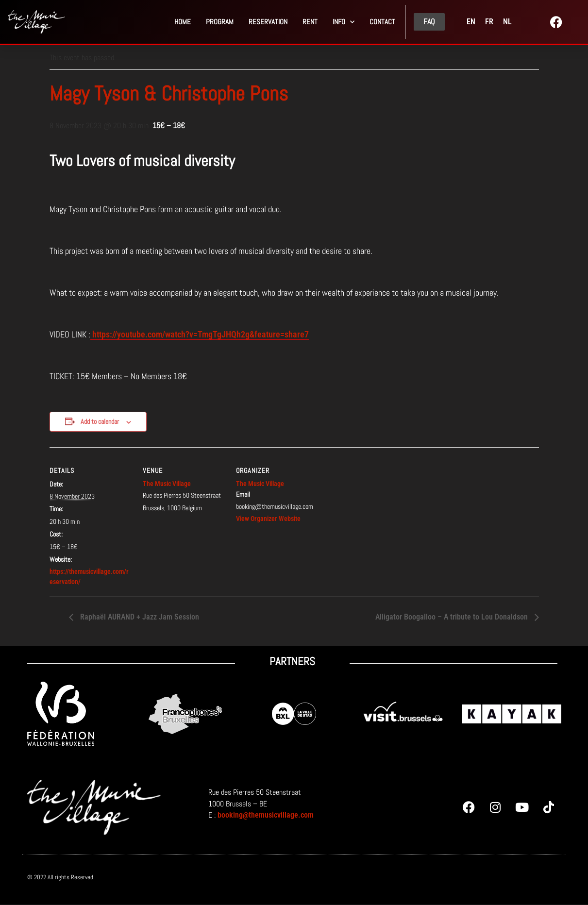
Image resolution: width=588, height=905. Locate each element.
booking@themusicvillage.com (266, 815)
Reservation (268, 22)
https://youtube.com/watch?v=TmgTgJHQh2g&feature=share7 (200, 334)
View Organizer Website (268, 519)
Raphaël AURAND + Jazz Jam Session (139, 617)
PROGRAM (220, 22)
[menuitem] (471, 22)
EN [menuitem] (471, 22)
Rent (310, 22)
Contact (382, 22)
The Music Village (167, 484)
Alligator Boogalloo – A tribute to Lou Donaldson (453, 617)
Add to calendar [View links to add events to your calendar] (100, 421)
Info (344, 22)
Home (183, 22)
